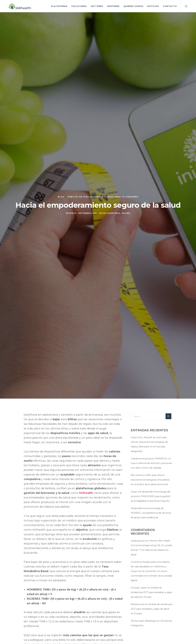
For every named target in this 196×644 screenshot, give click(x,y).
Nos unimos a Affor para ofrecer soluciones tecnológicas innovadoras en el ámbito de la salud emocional (150, 480)
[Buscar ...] (152, 416)
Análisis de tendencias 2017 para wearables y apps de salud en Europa (151, 592)
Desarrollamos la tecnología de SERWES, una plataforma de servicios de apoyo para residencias (151, 513)
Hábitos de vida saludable (86, 197)
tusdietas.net (138, 541)
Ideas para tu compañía (123, 197)
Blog (61, 197)
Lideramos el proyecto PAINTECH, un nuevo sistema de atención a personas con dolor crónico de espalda (151, 463)
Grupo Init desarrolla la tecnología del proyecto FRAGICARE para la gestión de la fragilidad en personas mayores (151, 496)
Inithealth (86, 493)
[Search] (184, 6)
